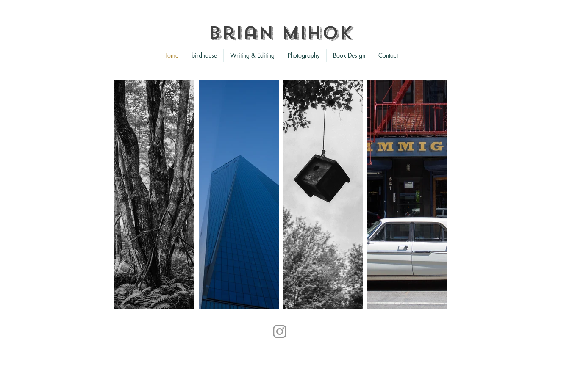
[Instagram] (280, 331)
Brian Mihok (280, 33)
